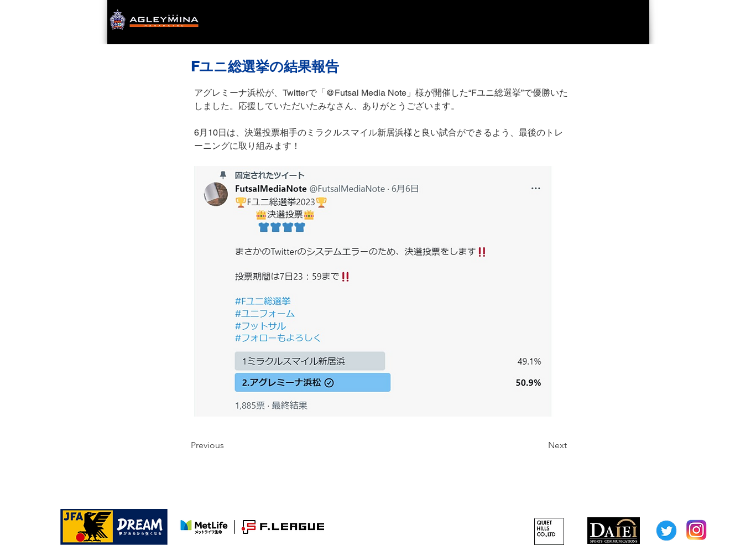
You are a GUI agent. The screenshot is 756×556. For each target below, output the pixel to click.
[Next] (539, 445)
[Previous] (227, 445)
